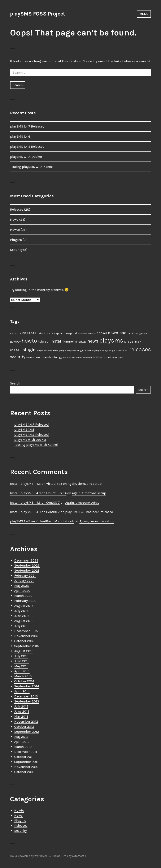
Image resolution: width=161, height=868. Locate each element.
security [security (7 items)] (18, 357)
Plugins (16, 240)
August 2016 (24, 621)
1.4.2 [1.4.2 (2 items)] (34, 333)
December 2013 (26, 696)
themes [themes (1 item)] (30, 358)
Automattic (79, 856)
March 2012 (23, 747)
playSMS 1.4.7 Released (27, 126)
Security (16, 250)
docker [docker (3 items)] (102, 333)
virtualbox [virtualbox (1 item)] (77, 358)
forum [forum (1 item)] (130, 333)
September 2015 (27, 646)
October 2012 (24, 727)
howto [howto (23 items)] (29, 341)
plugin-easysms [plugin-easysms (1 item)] (68, 351)
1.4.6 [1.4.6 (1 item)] (53, 333)
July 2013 (21, 706)
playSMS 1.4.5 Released (27, 147)
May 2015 (21, 666)
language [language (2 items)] (80, 342)
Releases (17, 209)
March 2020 (23, 596)
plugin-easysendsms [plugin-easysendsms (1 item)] (47, 351)
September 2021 (27, 570)
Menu (144, 14)
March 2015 (23, 676)
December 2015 (26, 631)
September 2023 (27, 565)
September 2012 (27, 732)
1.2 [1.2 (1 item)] (11, 333)
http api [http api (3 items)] (44, 341)
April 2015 (22, 671)
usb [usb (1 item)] (69, 358)
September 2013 (27, 701)
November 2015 (26, 636)
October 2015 (24, 641)
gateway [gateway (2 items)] (15, 342)
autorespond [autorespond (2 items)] (69, 333)
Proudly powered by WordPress (29, 856)
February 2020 (25, 601)
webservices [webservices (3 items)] (102, 357)
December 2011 (26, 752)
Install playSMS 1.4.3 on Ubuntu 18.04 (38, 493)
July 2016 (21, 626)
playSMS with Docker (26, 157)
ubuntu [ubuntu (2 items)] (52, 357)
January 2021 (24, 581)
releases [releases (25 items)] (140, 349)
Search (15, 383)
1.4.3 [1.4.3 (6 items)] (41, 333)
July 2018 (21, 611)
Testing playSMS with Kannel (32, 167)
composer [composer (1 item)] (83, 333)
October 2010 (24, 772)
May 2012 (21, 737)
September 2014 (27, 686)
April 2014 (22, 691)
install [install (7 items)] (56, 341)
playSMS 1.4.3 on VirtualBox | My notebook (42, 521)
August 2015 (24, 651)
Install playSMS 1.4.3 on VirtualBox (36, 484)
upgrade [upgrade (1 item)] (62, 358)
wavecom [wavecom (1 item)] (88, 358)
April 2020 (22, 591)
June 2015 (22, 661)
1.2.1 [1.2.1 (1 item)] (16, 333)
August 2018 (24, 606)
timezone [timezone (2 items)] (41, 357)
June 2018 (22, 616)
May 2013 (21, 716)
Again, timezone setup (85, 484)
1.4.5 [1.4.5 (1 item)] (48, 333)
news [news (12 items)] (93, 341)
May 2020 (22, 586)
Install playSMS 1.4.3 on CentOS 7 (35, 502)
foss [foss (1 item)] (136, 333)
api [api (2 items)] (58, 333)
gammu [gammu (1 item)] (143, 333)
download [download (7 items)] (117, 333)
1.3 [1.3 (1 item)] (20, 333)
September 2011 (26, 762)
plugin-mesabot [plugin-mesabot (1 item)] (85, 351)
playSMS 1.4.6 (20, 136)
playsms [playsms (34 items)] (111, 340)
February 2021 (25, 575)
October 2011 (24, 757)
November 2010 (26, 767)
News (14, 220)
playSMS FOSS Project (38, 14)
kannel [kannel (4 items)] (69, 341)
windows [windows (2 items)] (118, 357)
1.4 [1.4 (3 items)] (29, 333)
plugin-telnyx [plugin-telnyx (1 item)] (101, 351)
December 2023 (26, 560)
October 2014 (24, 681)
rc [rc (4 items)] (127, 350)
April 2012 (22, 742)
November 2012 (26, 721)
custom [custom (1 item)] (92, 333)
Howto (15, 230)
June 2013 (22, 711)
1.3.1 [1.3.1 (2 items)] (24, 333)
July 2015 (21, 656)
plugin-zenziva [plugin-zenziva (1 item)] (117, 351)
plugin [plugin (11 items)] (29, 350)
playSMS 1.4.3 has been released (89, 512)
